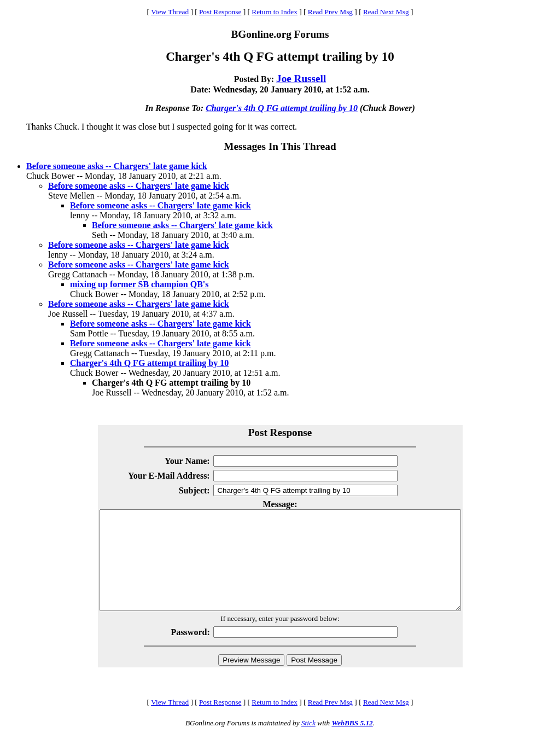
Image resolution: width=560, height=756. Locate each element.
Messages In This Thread (280, 146)
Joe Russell (301, 78)
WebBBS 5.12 (352, 743)
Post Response (220, 12)
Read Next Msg (386, 12)
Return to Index (275, 12)
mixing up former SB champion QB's (139, 284)
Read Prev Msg (330, 12)
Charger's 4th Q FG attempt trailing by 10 (282, 108)
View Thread (170, 12)
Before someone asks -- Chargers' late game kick (117, 166)
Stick (308, 743)
